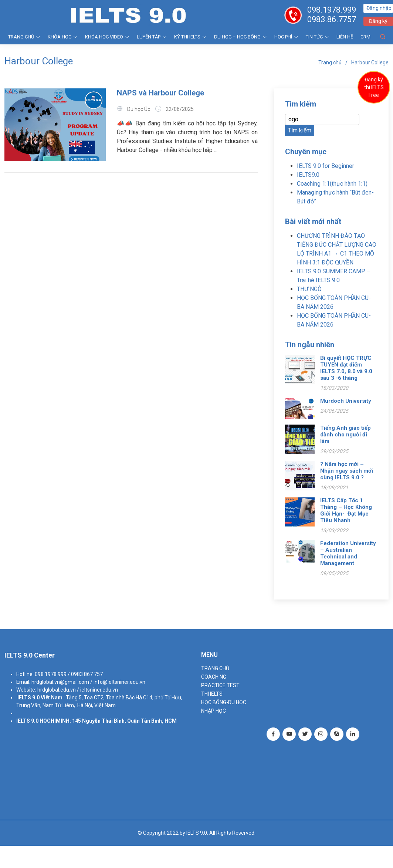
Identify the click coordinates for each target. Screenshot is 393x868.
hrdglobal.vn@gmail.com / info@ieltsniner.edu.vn (88, 682)
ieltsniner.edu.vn (99, 690)
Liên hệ (345, 37)
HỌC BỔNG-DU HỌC (224, 702)
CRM (365, 37)
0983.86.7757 (332, 19)
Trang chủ (330, 63)
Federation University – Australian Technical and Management (348, 553)
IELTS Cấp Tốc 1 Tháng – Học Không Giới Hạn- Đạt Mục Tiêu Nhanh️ (346, 510)
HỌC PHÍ (286, 37)
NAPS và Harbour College (160, 93)
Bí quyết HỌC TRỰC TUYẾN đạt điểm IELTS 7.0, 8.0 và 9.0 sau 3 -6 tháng (346, 368)
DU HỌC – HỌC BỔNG (240, 37)
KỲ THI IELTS (190, 37)
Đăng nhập (379, 8)
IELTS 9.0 (28, 698)
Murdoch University (346, 401)
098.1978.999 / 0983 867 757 (69, 674)
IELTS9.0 (308, 175)
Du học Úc (139, 109)
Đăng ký (378, 21)
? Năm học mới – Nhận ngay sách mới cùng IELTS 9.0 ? (347, 471)
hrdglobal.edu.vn (57, 690)
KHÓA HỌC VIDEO (107, 37)
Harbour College (370, 63)
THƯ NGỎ (309, 289)
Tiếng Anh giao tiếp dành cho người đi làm (345, 435)
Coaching (214, 677)
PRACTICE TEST (220, 685)
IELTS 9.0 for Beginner (326, 166)
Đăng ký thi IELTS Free (374, 87)
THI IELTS (212, 694)
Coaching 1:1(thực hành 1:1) (332, 184)
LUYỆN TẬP (152, 37)
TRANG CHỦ (24, 37)
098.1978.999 (332, 10)
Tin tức (317, 37)
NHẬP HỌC (214, 711)
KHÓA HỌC (63, 37)
